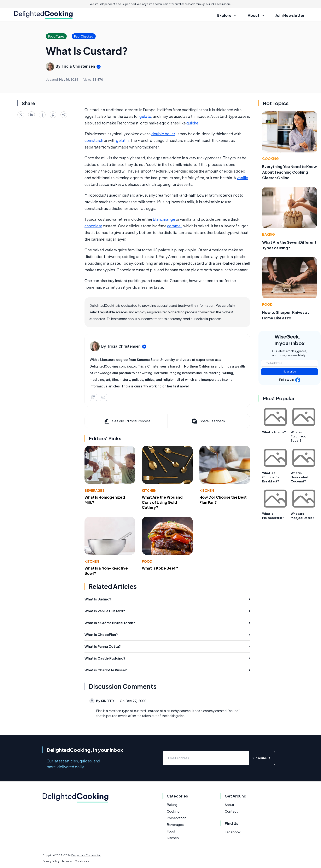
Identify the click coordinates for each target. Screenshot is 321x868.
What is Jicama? (274, 432)
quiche (192, 123)
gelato (145, 116)
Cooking (270, 159)
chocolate (93, 226)
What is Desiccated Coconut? (299, 477)
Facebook (233, 832)
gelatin (122, 140)
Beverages (94, 490)
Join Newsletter (290, 15)
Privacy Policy (51, 861)
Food (147, 561)
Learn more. (224, 4)
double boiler (163, 134)
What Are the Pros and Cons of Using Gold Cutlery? (162, 502)
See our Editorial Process (127, 421)
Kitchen (149, 490)
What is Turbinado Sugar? (299, 436)
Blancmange (164, 219)
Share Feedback (208, 421)
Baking (269, 234)
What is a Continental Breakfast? (271, 477)
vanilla (243, 178)
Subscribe (290, 372)
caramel (174, 226)
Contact (231, 811)
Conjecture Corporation (86, 855)
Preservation (177, 818)
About (229, 805)
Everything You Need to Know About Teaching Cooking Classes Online (290, 172)
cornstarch (94, 140)
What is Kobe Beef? (160, 568)
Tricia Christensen (78, 66)
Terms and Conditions (75, 861)
